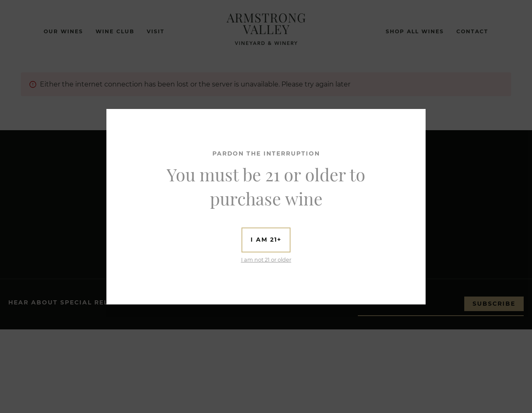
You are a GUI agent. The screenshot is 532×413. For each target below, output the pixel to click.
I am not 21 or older (266, 260)
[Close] (419, 116)
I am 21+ (266, 240)
